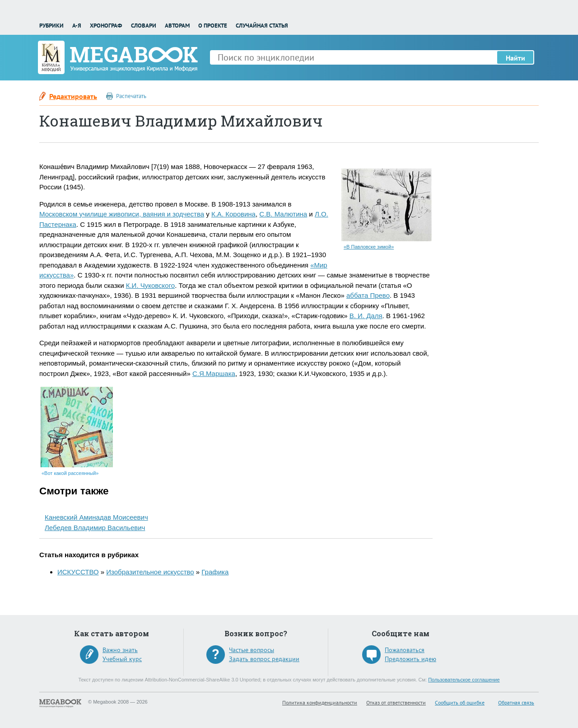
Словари (144, 26)
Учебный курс (122, 659)
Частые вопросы (252, 650)
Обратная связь (516, 702)
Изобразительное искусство (150, 572)
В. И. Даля (366, 316)
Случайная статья (262, 26)
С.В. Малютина (283, 214)
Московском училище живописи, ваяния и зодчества (122, 214)
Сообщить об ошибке (460, 702)
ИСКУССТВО (78, 572)
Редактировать (73, 96)
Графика (215, 572)
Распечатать (131, 96)
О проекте (213, 26)
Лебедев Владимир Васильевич (95, 528)
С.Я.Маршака (214, 373)
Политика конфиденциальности (320, 702)
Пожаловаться (405, 650)
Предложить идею (410, 659)
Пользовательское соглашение (464, 680)
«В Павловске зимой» (369, 247)
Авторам (177, 26)
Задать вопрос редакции (264, 659)
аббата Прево (368, 295)
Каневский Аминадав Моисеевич (96, 517)
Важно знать (120, 650)
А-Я (77, 26)
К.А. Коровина (233, 214)
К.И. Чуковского (150, 285)
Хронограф (106, 26)
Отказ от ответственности (396, 702)
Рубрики (51, 26)
